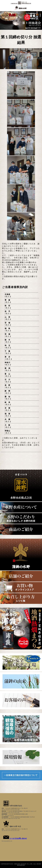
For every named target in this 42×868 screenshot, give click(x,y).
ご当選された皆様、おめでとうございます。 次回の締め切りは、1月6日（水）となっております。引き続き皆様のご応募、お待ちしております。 (21, 443)
